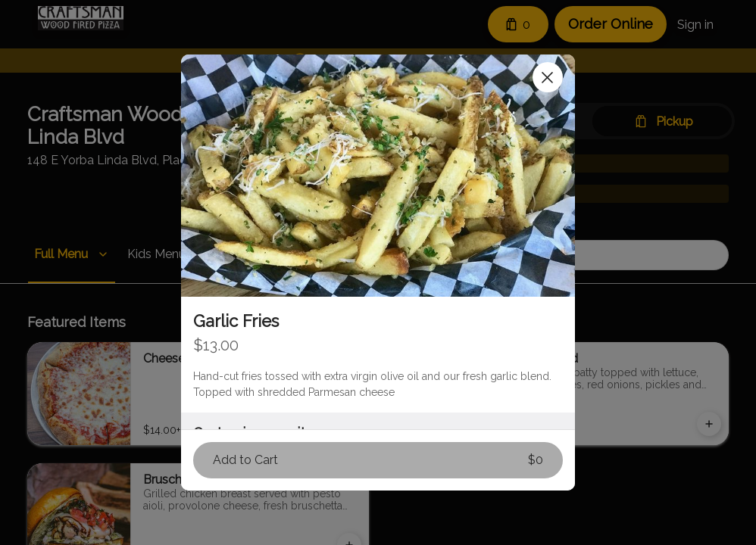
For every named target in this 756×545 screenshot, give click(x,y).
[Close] (548, 77)
